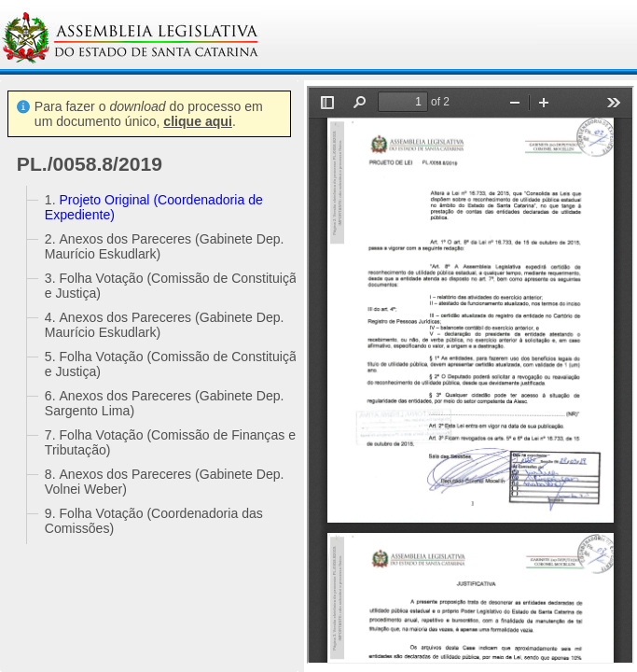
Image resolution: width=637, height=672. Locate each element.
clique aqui (198, 121)
